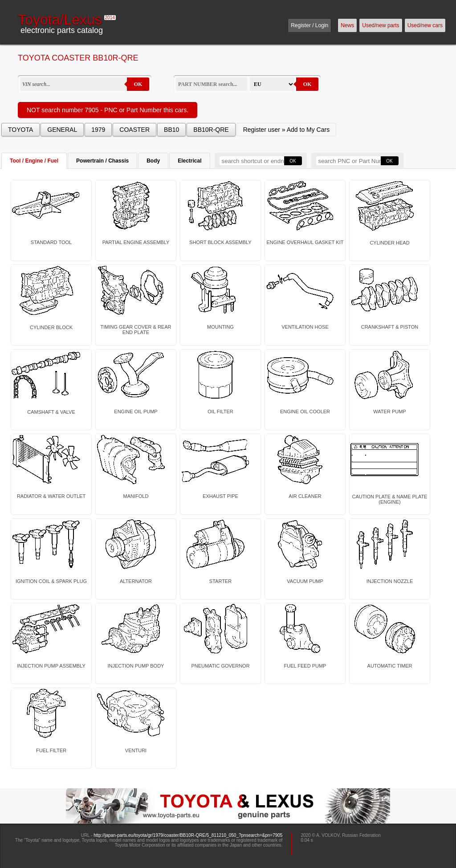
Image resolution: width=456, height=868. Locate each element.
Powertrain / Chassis (102, 161)
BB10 (171, 130)
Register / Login (309, 25)
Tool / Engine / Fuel (34, 161)
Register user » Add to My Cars (287, 130)
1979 (98, 130)
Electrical (189, 161)
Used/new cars (425, 25)
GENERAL (62, 130)
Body (153, 161)
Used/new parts (381, 25)
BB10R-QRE (211, 130)
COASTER (134, 130)
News (347, 25)
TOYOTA (20, 130)
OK (138, 84)
